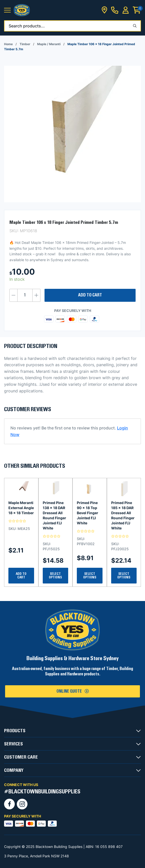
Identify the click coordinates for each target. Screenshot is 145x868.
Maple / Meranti (49, 44)
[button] (7, 10)
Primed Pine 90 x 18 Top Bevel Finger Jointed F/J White (88, 513)
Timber (25, 44)
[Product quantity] (25, 295)
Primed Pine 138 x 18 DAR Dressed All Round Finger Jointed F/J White (54, 515)
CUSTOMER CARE (21, 757)
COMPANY (14, 770)
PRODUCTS (15, 731)
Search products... (27, 26)
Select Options (55, 576)
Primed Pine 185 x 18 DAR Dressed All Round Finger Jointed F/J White (123, 515)
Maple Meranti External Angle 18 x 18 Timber (21, 508)
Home (8, 44)
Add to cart (90, 295)
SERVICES (13, 744)
